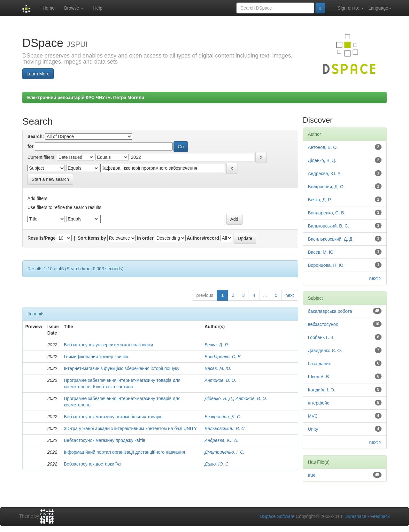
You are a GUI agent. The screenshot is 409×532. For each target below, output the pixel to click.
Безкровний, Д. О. (223, 417)
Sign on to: (349, 8)
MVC (313, 416)
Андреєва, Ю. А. (221, 440)
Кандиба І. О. (322, 390)
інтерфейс (319, 403)
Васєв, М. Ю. (218, 368)
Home (47, 8)
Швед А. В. (319, 377)
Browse (74, 8)
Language (380, 8)
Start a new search (50, 179)
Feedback (380, 516)
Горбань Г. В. (321, 337)
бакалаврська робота (330, 311)
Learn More (38, 74)
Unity (313, 429)
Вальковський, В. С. (225, 428)
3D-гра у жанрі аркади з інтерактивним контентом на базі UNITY (130, 428)
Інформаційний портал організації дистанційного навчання (125, 452)
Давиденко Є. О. (325, 351)
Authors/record (203, 238)
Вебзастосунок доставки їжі (92, 464)
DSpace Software (277, 516)
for (31, 146)
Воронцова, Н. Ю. (326, 265)
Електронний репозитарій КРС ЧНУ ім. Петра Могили (86, 97)
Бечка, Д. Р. (216, 345)
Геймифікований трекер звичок (96, 357)
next (289, 295)
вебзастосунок (323, 324)
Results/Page (42, 238)
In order (145, 238)
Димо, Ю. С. (217, 464)
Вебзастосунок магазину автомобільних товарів (113, 417)
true (312, 475)
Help (98, 8)
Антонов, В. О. (220, 380)
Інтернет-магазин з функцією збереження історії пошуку (122, 368)
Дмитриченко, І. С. (224, 452)
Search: (36, 136)
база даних (320, 364)
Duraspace (355, 516)
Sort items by (92, 238)
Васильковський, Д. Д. (331, 239)
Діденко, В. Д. (219, 398)
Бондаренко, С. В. (223, 357)
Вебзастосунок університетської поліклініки (109, 345)
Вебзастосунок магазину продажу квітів (105, 440)
